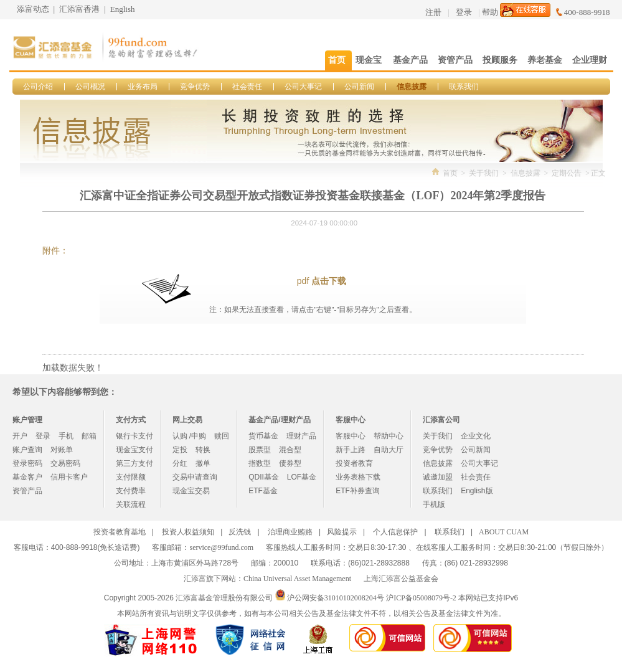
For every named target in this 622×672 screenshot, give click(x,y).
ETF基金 (263, 491)
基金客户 (27, 477)
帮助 (490, 12)
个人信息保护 (395, 532)
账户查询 (27, 450)
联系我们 (464, 87)
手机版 (434, 504)
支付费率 (131, 491)
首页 (450, 173)
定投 (180, 450)
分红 (180, 463)
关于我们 (484, 173)
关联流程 (131, 504)
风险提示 (342, 532)
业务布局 (143, 87)
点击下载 (329, 281)
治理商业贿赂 (290, 532)
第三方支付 (134, 463)
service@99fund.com (221, 547)
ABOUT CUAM (504, 532)
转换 (203, 450)
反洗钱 (240, 532)
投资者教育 (354, 463)
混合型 (290, 450)
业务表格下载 (358, 477)
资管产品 (27, 491)
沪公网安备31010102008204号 (336, 598)
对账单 (62, 450)
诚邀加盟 (438, 477)
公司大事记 (303, 87)
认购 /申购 (190, 436)
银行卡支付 (134, 436)
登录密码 (27, 463)
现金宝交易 (191, 491)
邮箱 (89, 436)
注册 (433, 12)
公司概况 (90, 87)
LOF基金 (302, 477)
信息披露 (412, 87)
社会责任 (247, 87)
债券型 (290, 463)
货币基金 (263, 436)
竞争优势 (195, 87)
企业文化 (476, 436)
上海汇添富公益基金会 (401, 579)
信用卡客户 (69, 477)
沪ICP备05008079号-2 (421, 598)
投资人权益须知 (188, 532)
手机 (66, 436)
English (123, 9)
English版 (477, 491)
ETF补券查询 (358, 491)
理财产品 (301, 436)
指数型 (260, 463)
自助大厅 (389, 450)
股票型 (260, 450)
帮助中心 (389, 436)
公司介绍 (38, 87)
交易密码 (65, 463)
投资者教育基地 (120, 532)
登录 (464, 12)
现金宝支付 (134, 450)
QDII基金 (264, 477)
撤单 (203, 463)
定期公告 (567, 173)
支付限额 (131, 477)
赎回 (222, 436)
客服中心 (351, 436)
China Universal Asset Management (297, 579)
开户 (20, 436)
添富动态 (33, 9)
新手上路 (351, 450)
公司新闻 (359, 87)
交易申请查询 (195, 477)
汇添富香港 (79, 9)
